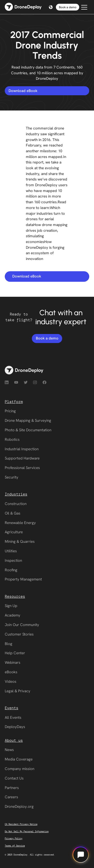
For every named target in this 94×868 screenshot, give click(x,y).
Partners (12, 788)
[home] (23, 7)
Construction (16, 504)
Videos (11, 681)
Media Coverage (19, 759)
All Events (13, 717)
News (9, 750)
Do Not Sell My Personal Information (27, 831)
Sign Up (11, 606)
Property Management (23, 579)
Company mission (20, 769)
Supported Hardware (22, 458)
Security (12, 477)
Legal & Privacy (18, 691)
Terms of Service (15, 846)
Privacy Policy (14, 838)
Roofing (11, 570)
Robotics (12, 439)
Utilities (11, 551)
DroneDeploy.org (19, 806)
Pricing (10, 411)
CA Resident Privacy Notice (21, 824)
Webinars (13, 662)
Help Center (15, 653)
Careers (11, 797)
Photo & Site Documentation (28, 430)
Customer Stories (19, 634)
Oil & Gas (13, 513)
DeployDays (15, 727)
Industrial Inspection (22, 449)
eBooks (11, 672)
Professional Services (22, 468)
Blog (9, 644)
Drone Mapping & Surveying (28, 420)
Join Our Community (22, 625)
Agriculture (14, 532)
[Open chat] (81, 855)
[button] (50, 7)
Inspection (13, 560)
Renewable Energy (20, 523)
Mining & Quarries (20, 541)
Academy (13, 615)
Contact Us (14, 778)
